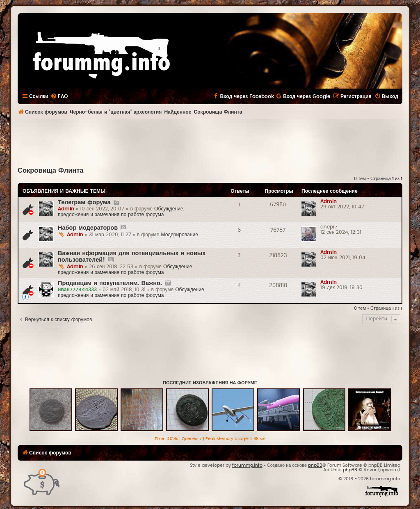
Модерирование (179, 235)
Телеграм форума (84, 202)
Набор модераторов (88, 228)
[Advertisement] (210, 142)
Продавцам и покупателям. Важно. (110, 283)
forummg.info (247, 465)
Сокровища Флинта (51, 171)
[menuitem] (59, 96)
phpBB (315, 465)
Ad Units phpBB (340, 470)
